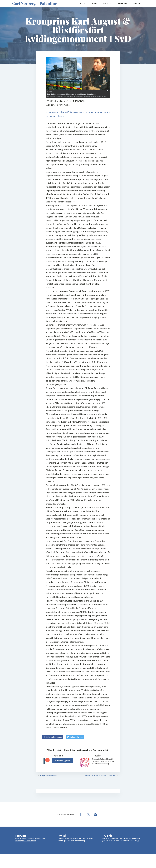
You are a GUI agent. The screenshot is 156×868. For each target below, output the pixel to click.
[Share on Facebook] (53, 737)
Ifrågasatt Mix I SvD (48, 775)
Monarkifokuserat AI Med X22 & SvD (101, 775)
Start (83, 4)
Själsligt (107, 4)
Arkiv (94, 4)
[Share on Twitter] (75, 737)
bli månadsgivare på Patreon (31, 840)
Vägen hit (122, 4)
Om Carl (137, 4)
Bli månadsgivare (62, 761)
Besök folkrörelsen (110, 838)
